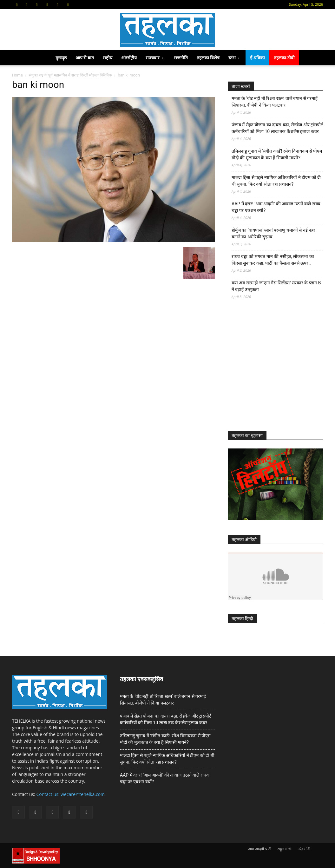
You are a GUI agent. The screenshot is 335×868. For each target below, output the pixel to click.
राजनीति (181, 58)
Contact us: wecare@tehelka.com (71, 794)
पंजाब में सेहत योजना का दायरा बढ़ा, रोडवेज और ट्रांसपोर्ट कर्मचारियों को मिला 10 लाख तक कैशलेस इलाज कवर (277, 128)
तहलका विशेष (208, 58)
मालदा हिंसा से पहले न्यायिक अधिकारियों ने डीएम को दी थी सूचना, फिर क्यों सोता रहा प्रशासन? (276, 181)
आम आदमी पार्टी (259, 849)
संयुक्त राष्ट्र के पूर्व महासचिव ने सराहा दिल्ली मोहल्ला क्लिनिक (70, 75)
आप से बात (85, 58)
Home (17, 75)
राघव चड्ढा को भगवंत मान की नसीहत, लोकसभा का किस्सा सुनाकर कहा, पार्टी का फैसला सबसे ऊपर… (273, 260)
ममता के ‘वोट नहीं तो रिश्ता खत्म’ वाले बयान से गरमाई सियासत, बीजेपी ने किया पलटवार (275, 102)
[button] (17, 4)
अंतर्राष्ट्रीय (129, 58)
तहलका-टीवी (284, 58)
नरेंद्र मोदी (304, 849)
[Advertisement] (275, 371)
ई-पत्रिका (257, 58)
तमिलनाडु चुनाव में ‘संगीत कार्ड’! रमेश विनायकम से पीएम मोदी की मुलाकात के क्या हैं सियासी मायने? (277, 154)
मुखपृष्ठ (61, 58)
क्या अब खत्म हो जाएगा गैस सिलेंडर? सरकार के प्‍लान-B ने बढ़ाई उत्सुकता (276, 286)
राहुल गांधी (284, 849)
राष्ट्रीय (108, 58)
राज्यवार (154, 58)
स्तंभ (234, 58)
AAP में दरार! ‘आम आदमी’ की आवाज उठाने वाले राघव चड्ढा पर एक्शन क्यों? (276, 207)
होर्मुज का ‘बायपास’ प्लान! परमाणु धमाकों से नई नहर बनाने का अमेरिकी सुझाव (273, 233)
